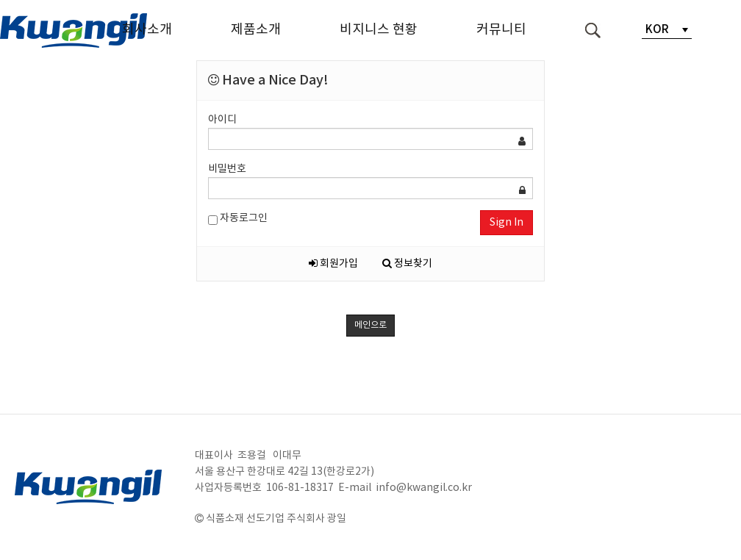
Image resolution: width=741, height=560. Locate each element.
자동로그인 (238, 219)
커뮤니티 (501, 30)
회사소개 (147, 30)
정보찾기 (407, 264)
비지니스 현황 (379, 30)
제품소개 (256, 30)
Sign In (506, 223)
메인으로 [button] (370, 325)
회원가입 (333, 264)
